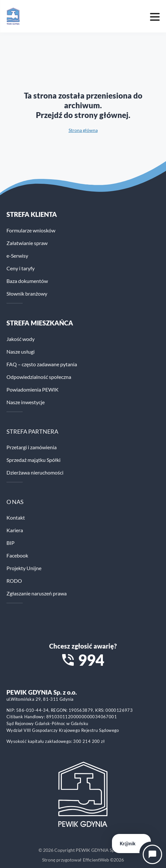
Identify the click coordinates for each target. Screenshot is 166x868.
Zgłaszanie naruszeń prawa (37, 593)
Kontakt (16, 517)
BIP (11, 543)
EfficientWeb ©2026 (103, 860)
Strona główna (83, 130)
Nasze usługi (21, 352)
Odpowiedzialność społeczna (39, 377)
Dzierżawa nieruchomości (35, 472)
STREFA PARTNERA (32, 431)
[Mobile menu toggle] (155, 16)
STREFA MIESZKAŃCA (40, 323)
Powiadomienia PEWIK (33, 389)
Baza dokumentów (27, 281)
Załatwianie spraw (27, 243)
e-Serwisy (17, 256)
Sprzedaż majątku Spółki (33, 460)
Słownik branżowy (27, 293)
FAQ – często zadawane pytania (42, 364)
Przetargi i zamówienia (32, 447)
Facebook (17, 555)
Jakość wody (21, 339)
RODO (14, 581)
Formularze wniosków (31, 230)
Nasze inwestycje (26, 402)
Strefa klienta (32, 214)
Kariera (15, 530)
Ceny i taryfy (21, 268)
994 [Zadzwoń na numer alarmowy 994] (91, 660)
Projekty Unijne (24, 568)
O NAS (15, 502)
